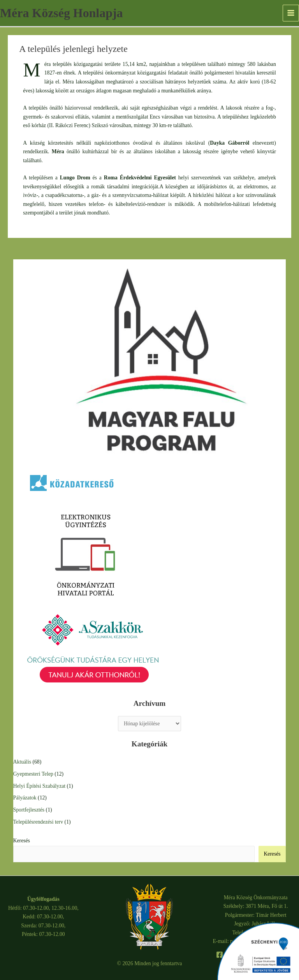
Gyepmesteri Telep (33, 774)
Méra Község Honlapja (61, 13)
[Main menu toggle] (291, 13)
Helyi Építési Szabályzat (39, 786)
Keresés (22, 841)
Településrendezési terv (38, 822)
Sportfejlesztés (29, 810)
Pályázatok (25, 798)
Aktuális (22, 762)
